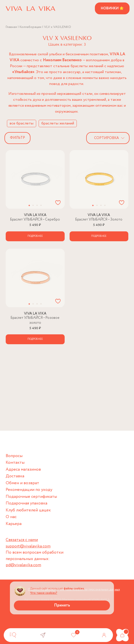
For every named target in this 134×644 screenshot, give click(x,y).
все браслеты (22, 123)
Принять (62, 605)
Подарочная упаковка (27, 503)
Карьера (14, 524)
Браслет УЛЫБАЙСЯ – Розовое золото (35, 320)
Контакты (15, 463)
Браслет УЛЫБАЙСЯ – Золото (99, 220)
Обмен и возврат (22, 483)
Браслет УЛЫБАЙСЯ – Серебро (35, 220)
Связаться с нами (22, 540)
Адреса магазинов (23, 470)
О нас (11, 517)
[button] (29, 205)
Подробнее (35, 236)
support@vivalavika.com (28, 546)
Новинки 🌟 (112, 8)
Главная (11, 27)
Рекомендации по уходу (29, 490)
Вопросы (14, 456)
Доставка (15, 476)
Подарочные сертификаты (31, 497)
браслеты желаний (58, 123)
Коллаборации (30, 27)
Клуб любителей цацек (28, 510)
